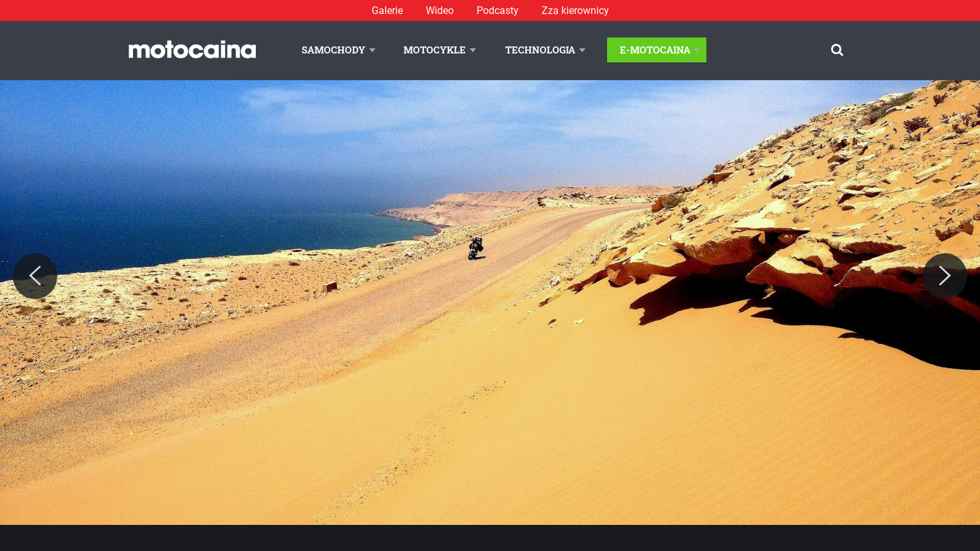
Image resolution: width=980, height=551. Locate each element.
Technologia (540, 50)
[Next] (945, 276)
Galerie (387, 10)
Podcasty (498, 10)
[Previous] (35, 276)
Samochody (333, 50)
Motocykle (435, 50)
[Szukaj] (837, 50)
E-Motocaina (655, 50)
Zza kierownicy (575, 10)
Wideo (440, 10)
